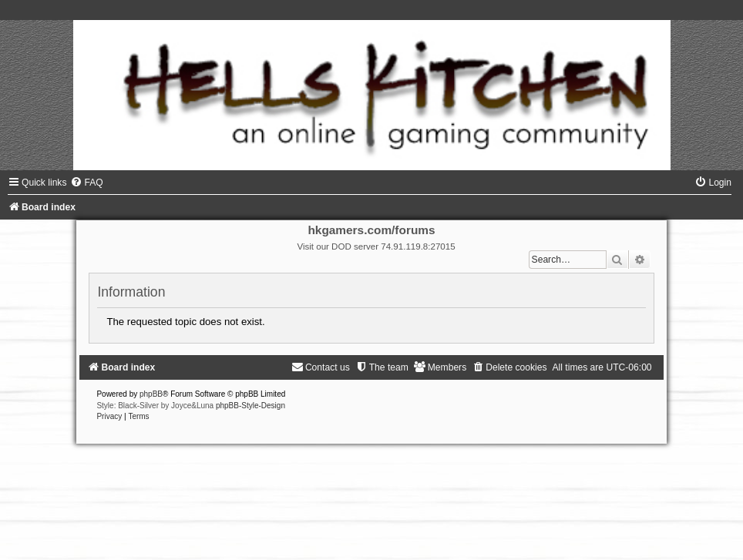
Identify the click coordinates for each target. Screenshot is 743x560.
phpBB (151, 394)
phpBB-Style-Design (250, 406)
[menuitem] (86, 183)
